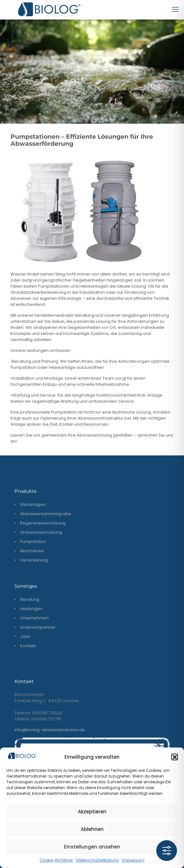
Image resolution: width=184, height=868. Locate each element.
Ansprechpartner (38, 627)
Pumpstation (33, 542)
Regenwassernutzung (43, 523)
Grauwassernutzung (41, 532)
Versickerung (34, 560)
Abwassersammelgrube (46, 514)
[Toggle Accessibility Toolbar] (167, 851)
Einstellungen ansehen (92, 847)
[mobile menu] (175, 10)
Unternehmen (34, 618)
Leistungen (31, 609)
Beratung (30, 599)
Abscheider (32, 551)
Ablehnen (92, 829)
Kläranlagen (33, 504)
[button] (174, 757)
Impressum (133, 860)
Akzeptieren (92, 812)
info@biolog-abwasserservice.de (50, 730)
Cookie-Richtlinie (56, 860)
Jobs (25, 636)
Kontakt (28, 646)
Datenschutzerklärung (97, 860)
